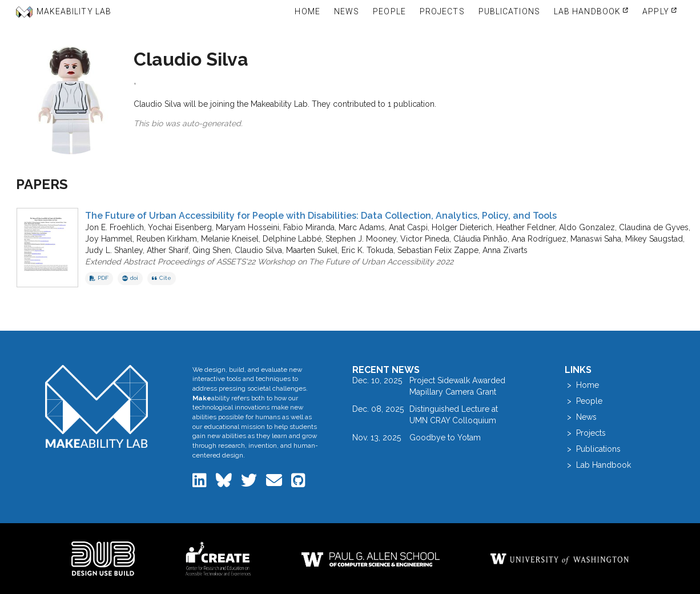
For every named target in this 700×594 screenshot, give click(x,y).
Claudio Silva (258, 250)
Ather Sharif (168, 250)
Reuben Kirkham (167, 239)
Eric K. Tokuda (367, 250)
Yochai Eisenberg (180, 227)
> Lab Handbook (598, 465)
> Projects (585, 433)
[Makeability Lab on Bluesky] (225, 483)
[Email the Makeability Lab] (275, 483)
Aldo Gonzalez (587, 227)
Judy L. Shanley (114, 250)
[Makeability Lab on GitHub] (298, 483)
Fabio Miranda (309, 227)
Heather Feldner (526, 227)
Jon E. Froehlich (114, 227)
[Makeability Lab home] (97, 406)
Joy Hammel (109, 239)
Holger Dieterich (462, 227)
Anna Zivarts (505, 250)
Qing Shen (212, 250)
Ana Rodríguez (539, 239)
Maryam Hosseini (248, 227)
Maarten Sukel (312, 250)
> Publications (593, 449)
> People (584, 401)
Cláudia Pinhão (480, 239)
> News (581, 417)
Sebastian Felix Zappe (438, 250)
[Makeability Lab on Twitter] (250, 483)
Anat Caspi (408, 227)
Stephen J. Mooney (361, 239)
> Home (582, 385)
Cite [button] (162, 278)
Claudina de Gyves (654, 227)
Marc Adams (362, 227)
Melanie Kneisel (230, 239)
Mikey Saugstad (654, 239)
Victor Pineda (425, 239)
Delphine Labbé (292, 239)
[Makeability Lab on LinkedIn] (201, 483)
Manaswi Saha (596, 239)
